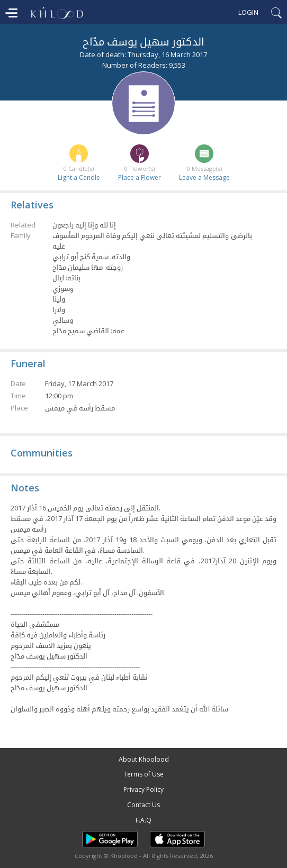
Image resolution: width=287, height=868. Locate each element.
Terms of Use (143, 774)
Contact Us (143, 805)
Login (248, 12)
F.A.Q (143, 820)
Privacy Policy (143, 789)
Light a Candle (79, 177)
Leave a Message (204, 177)
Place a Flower (140, 177)
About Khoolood (144, 759)
